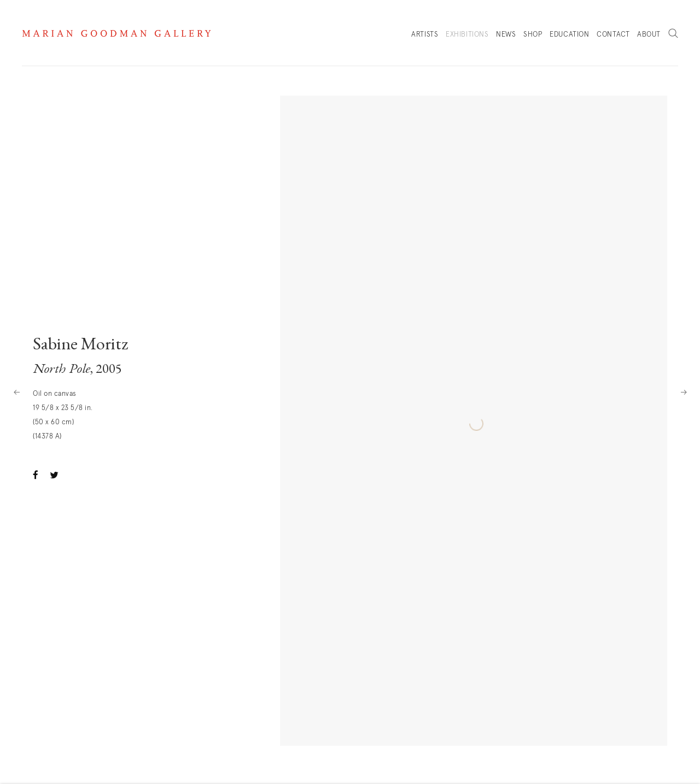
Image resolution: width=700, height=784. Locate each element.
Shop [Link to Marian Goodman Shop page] (533, 37)
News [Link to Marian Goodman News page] (506, 35)
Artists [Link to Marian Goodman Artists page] (425, 35)
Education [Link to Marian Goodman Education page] (569, 35)
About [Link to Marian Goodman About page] (649, 35)
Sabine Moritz (81, 346)
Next (684, 392)
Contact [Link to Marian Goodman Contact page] (613, 35)
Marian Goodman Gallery (116, 33)
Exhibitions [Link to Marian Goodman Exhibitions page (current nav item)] (467, 35)
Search (673, 34)
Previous (16, 392)
